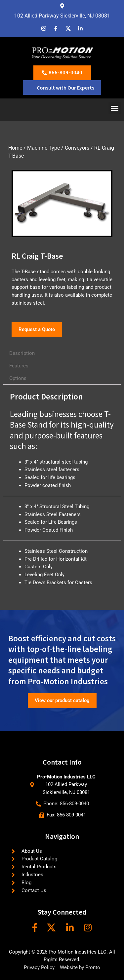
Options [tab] (18, 378)
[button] (115, 108)
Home (15, 148)
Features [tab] (19, 366)
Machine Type (43, 148)
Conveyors (77, 148)
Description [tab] (22, 353)
